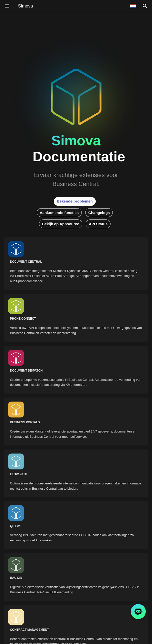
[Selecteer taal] (133, 6)
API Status (98, 224)
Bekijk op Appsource (61, 224)
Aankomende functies (59, 213)
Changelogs (99, 213)
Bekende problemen (75, 201)
